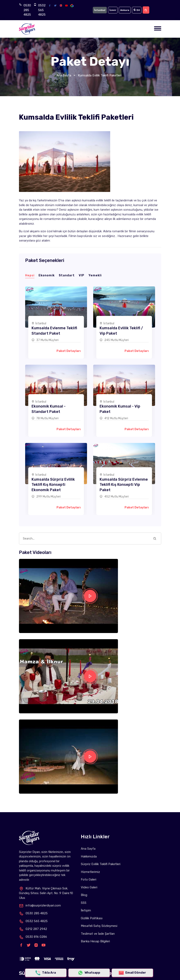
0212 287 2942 (33, 929)
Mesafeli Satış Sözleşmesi (99, 926)
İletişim (86, 910)
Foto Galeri (89, 880)
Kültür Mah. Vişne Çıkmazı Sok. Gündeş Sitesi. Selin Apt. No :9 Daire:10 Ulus (46, 893)
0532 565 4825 (42, 10)
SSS (84, 903)
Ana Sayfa (64, 75)
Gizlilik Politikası (92, 918)
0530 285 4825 (27, 10)
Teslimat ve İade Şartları (98, 934)
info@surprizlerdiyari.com (40, 905)
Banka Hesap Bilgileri (95, 941)
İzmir (113, 10)
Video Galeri (89, 887)
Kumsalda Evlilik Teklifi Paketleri (99, 75)
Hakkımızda (89, 856)
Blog (84, 895)
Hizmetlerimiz (90, 872)
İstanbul (100, 10)
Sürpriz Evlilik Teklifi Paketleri (101, 864)
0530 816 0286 (33, 937)
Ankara (125, 10)
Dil (137, 10)
